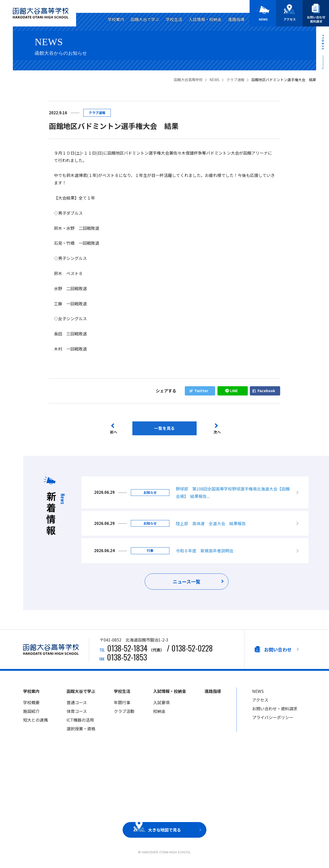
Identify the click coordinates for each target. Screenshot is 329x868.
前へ (114, 432)
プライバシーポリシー (273, 719)
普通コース (77, 705)
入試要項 (161, 705)
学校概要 (31, 705)
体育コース (77, 713)
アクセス (260, 702)
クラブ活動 (124, 713)
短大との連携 (35, 722)
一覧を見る (164, 428)
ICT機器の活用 (80, 722)
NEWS (258, 693)
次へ (218, 432)
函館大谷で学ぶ (145, 19)
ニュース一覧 (187, 584)
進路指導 (236, 19)
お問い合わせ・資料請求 (275, 711)
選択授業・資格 (81, 731)
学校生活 (174, 19)
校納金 (159, 713)
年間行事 (122, 705)
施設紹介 (31, 713)
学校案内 (116, 19)
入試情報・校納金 (205, 19)
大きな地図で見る (164, 832)
